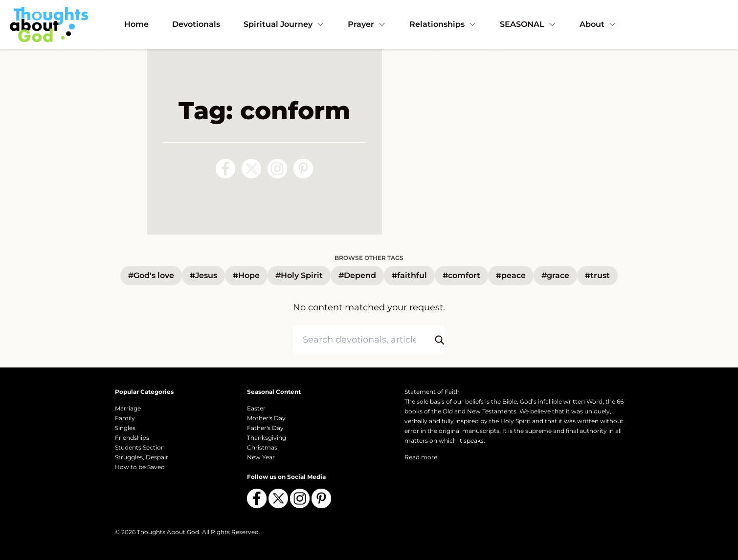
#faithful (409, 275)
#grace (555, 275)
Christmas (262, 447)
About (598, 24)
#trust (597, 275)
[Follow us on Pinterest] (303, 169)
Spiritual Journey (284, 24)
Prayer (367, 24)
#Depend (357, 275)
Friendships (132, 438)
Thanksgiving (267, 438)
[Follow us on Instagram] (277, 169)
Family (125, 418)
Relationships (443, 24)
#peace (511, 275)
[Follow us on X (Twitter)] (251, 169)
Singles (125, 428)
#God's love (151, 275)
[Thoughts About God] (49, 24)
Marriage (128, 408)
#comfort (461, 275)
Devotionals (196, 24)
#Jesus (203, 275)
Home (136, 24)
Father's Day (265, 428)
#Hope (246, 275)
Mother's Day (266, 418)
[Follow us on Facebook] (225, 169)
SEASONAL (528, 24)
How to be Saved (140, 467)
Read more (421, 457)
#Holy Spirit (299, 275)
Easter (256, 408)
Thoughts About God (168, 532)
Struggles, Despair (142, 457)
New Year (261, 457)
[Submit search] (439, 340)
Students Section (140, 447)
